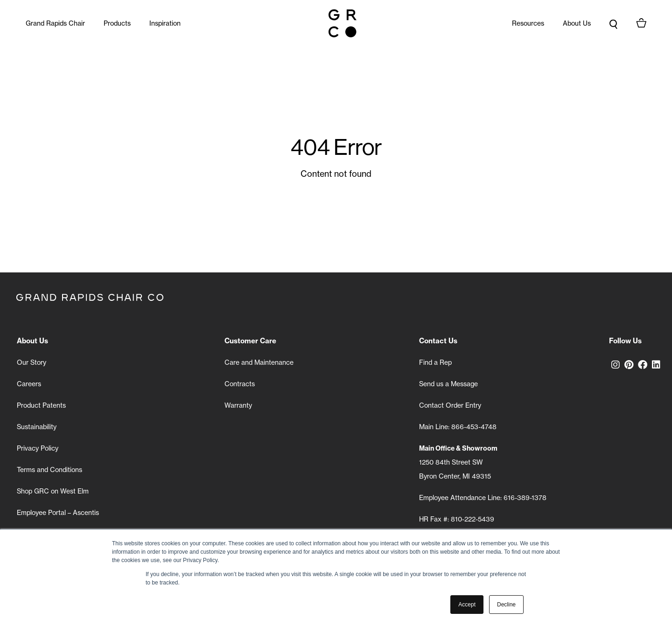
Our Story (31, 362)
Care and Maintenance (259, 362)
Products (117, 23)
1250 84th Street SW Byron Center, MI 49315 (458, 462)
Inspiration (165, 23)
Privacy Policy (38, 448)
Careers (29, 384)
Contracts (240, 384)
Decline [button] (506, 605)
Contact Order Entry (450, 405)
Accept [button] (467, 605)
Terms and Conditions (49, 470)
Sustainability (37, 427)
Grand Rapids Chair (55, 23)
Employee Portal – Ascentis (58, 513)
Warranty (238, 405)
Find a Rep (435, 362)
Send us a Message (448, 384)
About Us (577, 23)
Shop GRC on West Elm (53, 491)
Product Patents (41, 405)
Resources (528, 23)
